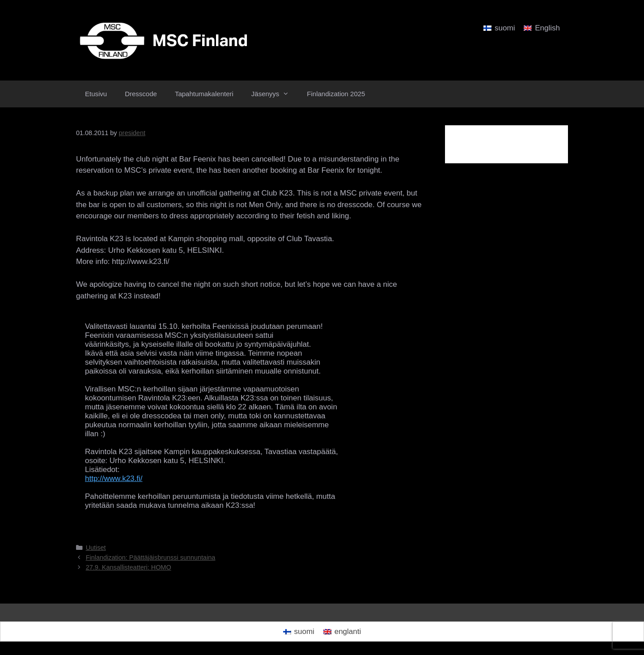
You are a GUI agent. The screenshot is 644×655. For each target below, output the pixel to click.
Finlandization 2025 (336, 94)
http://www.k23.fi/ (114, 478)
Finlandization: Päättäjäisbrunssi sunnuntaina (151, 557)
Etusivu (96, 94)
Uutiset (96, 548)
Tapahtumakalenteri (204, 94)
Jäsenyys (275, 94)
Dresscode (141, 94)
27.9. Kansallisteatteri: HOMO (129, 567)
